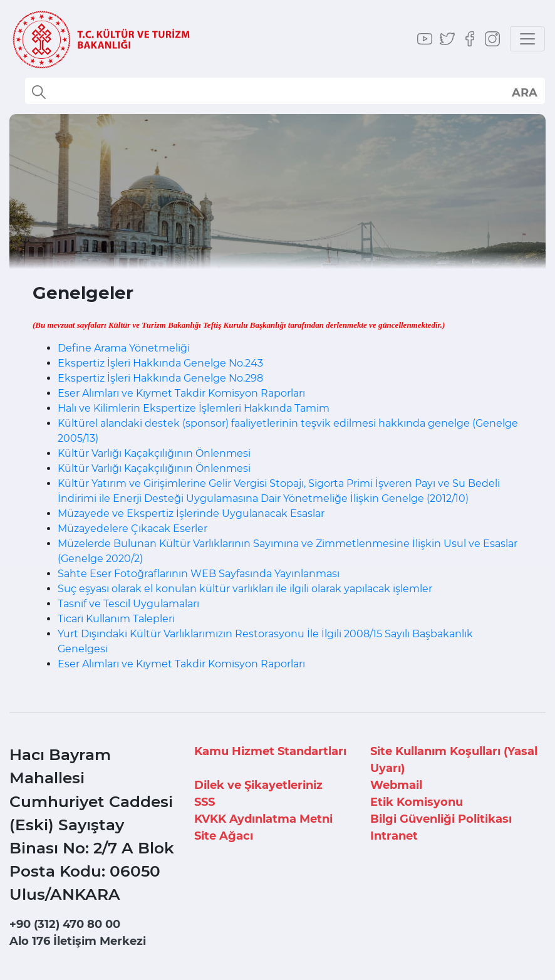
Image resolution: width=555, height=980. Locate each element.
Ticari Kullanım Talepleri (116, 619)
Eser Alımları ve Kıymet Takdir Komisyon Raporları (181, 393)
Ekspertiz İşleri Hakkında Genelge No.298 (160, 378)
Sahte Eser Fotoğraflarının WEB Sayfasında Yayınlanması (199, 574)
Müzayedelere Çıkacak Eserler (132, 529)
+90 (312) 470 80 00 (65, 924)
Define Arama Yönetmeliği (124, 348)
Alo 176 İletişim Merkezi (78, 941)
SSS (205, 802)
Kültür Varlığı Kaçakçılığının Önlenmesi (154, 453)
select (524, 92)
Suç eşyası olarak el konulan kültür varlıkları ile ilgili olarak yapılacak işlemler (245, 589)
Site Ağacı (224, 836)
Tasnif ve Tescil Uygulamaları (128, 604)
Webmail (396, 785)
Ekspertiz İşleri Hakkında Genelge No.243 (160, 363)
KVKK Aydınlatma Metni (263, 819)
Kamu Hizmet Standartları (270, 751)
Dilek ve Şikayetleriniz (258, 785)
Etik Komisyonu (417, 802)
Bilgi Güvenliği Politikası (441, 819)
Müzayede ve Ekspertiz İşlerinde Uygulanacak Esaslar (191, 513)
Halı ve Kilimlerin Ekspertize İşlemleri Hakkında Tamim (194, 408)
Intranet (394, 836)
